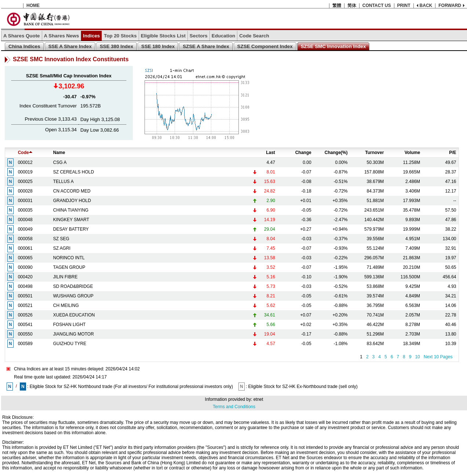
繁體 (337, 6)
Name (59, 153)
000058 (25, 239)
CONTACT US (377, 6)
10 (417, 357)
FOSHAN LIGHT (70, 325)
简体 (352, 6)
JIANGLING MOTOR (74, 334)
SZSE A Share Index (206, 46)
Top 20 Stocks (120, 36)
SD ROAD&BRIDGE (73, 286)
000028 (25, 191)
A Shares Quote (22, 36)
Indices (91, 36)
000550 (25, 334)
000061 (25, 248)
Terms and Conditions (234, 407)
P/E (453, 153)
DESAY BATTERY (71, 229)
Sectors (199, 36)
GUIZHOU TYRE (70, 344)
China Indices (24, 46)
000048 (25, 220)
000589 (25, 344)
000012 (25, 162)
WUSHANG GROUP (73, 296)
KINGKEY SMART (71, 220)
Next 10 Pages (438, 357)
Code (25, 153)
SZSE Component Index (265, 46)
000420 (25, 277)
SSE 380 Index (116, 46)
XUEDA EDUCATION (74, 315)
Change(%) (336, 153)
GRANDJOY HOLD (72, 201)
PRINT (404, 6)
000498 (25, 286)
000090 (25, 267)
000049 (25, 229)
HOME (33, 6)
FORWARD (450, 6)
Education (223, 36)
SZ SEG (61, 239)
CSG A (60, 162)
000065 (25, 258)
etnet (258, 399)
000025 (25, 182)
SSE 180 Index (158, 46)
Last (271, 153)
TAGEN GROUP (69, 267)
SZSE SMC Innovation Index (333, 46)
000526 (25, 315)
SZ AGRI (62, 248)
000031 (25, 201)
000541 (25, 325)
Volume (412, 153)
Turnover (374, 153)
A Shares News (62, 36)
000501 (25, 296)
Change (303, 153)
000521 (25, 305)
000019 (25, 172)
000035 (25, 210)
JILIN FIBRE (65, 277)
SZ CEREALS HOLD (74, 172)
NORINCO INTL (69, 258)
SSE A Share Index (70, 46)
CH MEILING (66, 305)
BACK (426, 6)
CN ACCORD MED (72, 191)
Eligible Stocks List (163, 36)
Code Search (254, 36)
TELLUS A (63, 182)
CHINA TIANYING (71, 210)
